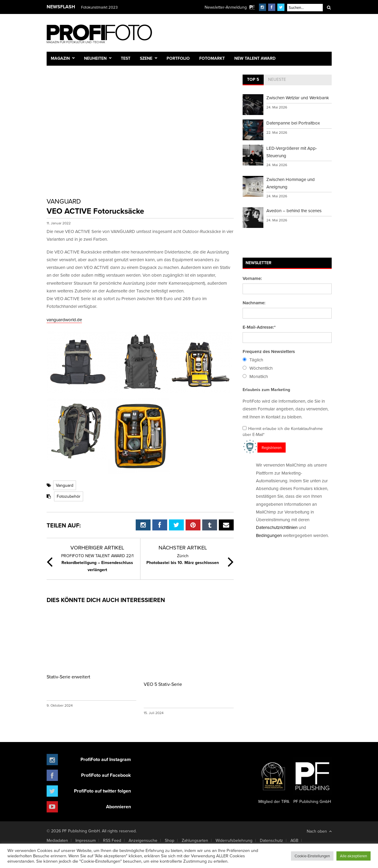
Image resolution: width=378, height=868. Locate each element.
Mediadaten (57, 840)
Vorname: (252, 278)
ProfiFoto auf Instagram (106, 759)
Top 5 (253, 79)
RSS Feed (112, 840)
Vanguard (65, 485)
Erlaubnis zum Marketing (266, 390)
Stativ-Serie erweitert (68, 677)
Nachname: (254, 303)
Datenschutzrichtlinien (277, 527)
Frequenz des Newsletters (269, 352)
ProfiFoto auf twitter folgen (102, 791)
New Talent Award (255, 58)
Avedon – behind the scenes (294, 211)
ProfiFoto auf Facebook (106, 775)
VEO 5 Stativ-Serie (163, 684)
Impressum (86, 840)
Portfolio (178, 58)
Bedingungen (269, 535)
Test (126, 58)
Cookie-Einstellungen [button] (312, 856)
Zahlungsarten (195, 840)
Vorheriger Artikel (97, 548)
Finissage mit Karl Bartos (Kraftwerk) (111, 7)
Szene (146, 58)
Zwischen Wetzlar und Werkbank (298, 98)
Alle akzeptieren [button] (354, 856)
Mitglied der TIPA (274, 781)
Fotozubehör (69, 496)
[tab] (253, 80)
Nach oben (319, 831)
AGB (294, 840)
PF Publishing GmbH (312, 781)
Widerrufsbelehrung (234, 840)
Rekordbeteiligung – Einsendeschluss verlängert (97, 563)
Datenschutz (271, 840)
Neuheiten (95, 58)
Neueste (277, 79)
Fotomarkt (212, 58)
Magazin (60, 58)
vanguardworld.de (64, 320)
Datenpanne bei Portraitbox (293, 123)
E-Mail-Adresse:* (259, 327)
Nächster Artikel (183, 548)
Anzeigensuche (143, 840)
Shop (170, 840)
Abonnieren (118, 807)
